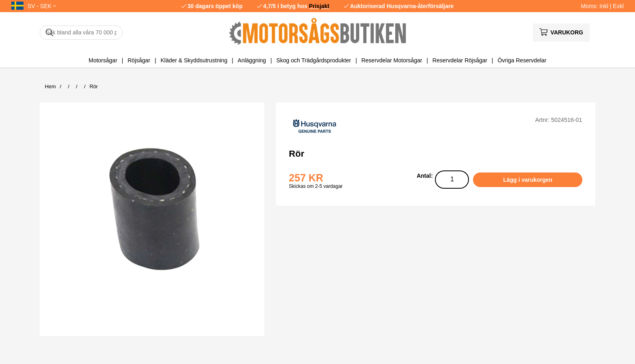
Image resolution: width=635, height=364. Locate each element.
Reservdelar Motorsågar (392, 60)
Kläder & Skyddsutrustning (194, 60)
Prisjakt (319, 6)
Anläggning (252, 60)
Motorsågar (103, 60)
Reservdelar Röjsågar (460, 60)
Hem (50, 86)
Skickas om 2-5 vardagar (316, 186)
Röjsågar (139, 60)
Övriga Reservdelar (522, 60)
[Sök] (81, 33)
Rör (94, 86)
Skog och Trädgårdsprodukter (313, 60)
